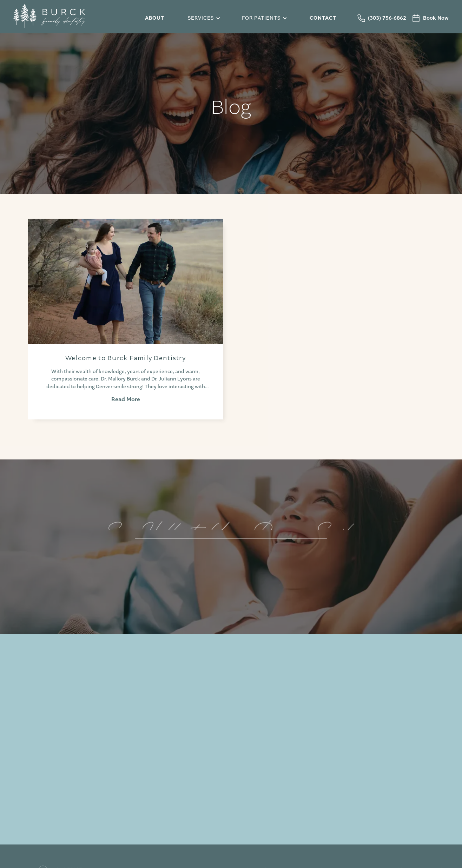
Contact (323, 18)
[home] (66, 18)
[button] (203, 18)
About (155, 18)
